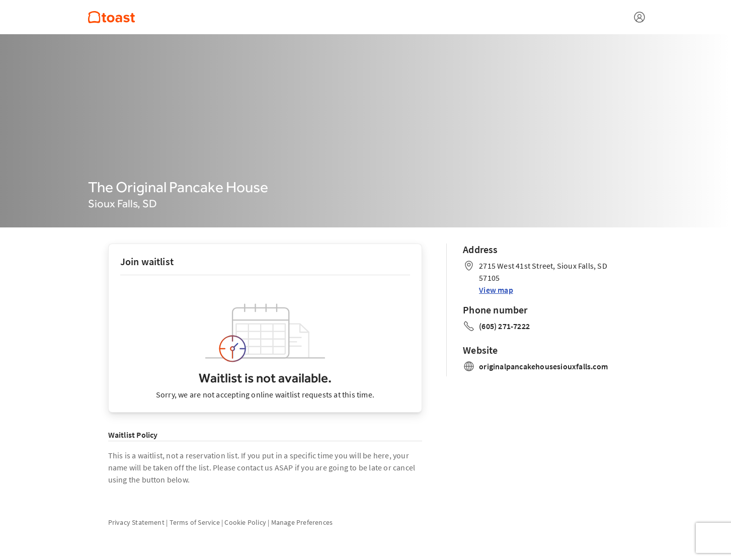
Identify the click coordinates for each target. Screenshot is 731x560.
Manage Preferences (302, 522)
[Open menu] (639, 17)
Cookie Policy (245, 522)
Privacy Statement (136, 522)
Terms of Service (195, 522)
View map (496, 290)
